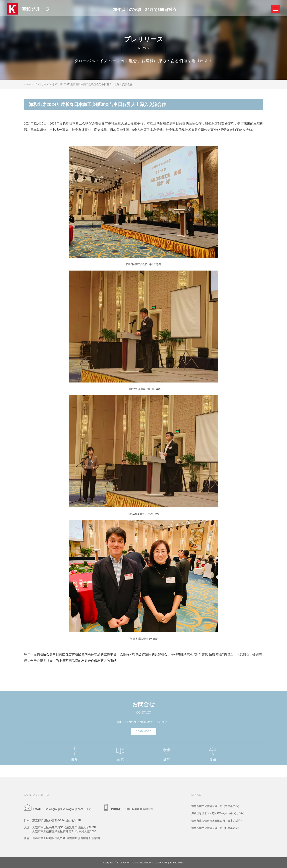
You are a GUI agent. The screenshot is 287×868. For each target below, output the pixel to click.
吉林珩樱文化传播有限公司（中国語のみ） (218, 806)
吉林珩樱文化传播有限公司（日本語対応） (218, 828)
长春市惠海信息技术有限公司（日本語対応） (219, 821)
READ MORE (143, 731)
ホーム (28, 84)
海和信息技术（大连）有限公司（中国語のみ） (221, 813)
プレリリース (44, 84)
